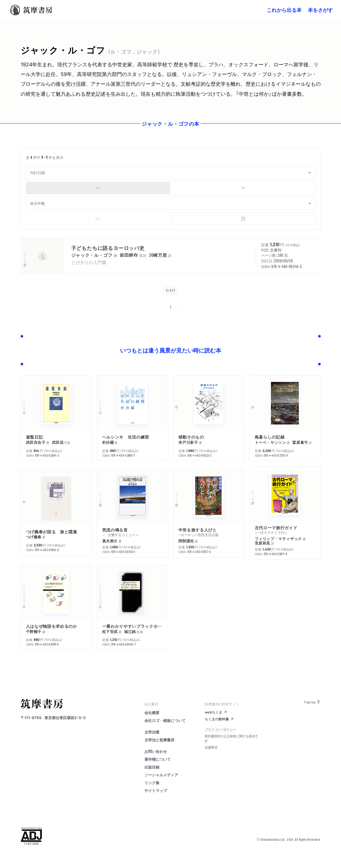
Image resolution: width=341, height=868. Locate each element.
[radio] (98, 188)
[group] (171, 188)
